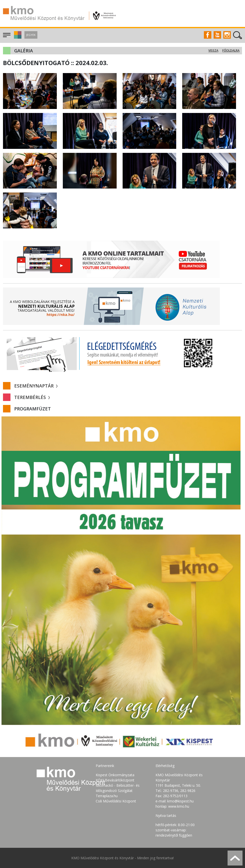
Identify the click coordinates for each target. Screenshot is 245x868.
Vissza (213, 50)
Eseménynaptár (36, 386)
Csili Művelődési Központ (116, 801)
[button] (17, 37)
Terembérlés (32, 397)
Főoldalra (231, 50)
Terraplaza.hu (107, 796)
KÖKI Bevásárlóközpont (115, 780)
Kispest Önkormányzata (115, 775)
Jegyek (31, 35)
